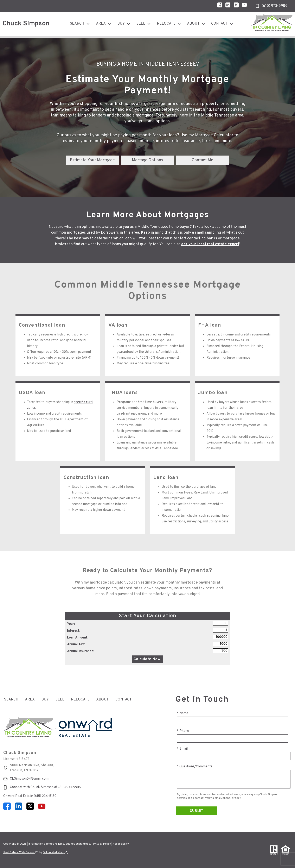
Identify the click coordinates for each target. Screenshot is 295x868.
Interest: (74, 631)
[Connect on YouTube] (244, 6)
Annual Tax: (76, 644)
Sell (60, 700)
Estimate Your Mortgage (92, 160)
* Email (182, 749)
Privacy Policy (102, 844)
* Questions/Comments (194, 767)
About (102, 700)
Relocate (80, 700)
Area (30, 700)
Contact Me (203, 160)
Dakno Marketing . (55, 852)
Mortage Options (147, 160)
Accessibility (121, 844)
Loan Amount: (78, 638)
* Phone (183, 731)
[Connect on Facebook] (220, 6)
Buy (45, 700)
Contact (124, 700)
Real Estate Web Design (20, 852)
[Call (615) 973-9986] (271, 6)
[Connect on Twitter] (236, 6)
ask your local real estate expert (210, 244)
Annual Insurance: (81, 651)
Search (11, 700)
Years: (72, 624)
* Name (182, 713)
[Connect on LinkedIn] (228, 6)
